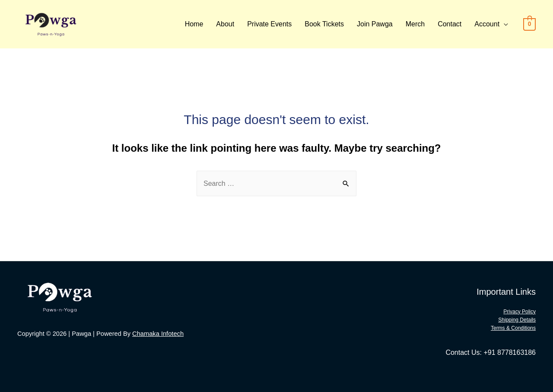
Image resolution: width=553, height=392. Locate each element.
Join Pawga (375, 24)
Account (487, 24)
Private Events (269, 24)
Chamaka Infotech (158, 334)
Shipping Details (517, 320)
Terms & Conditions (513, 328)
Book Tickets (324, 24)
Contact (450, 24)
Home (194, 24)
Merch (415, 24)
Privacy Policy (520, 312)
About (225, 24)
